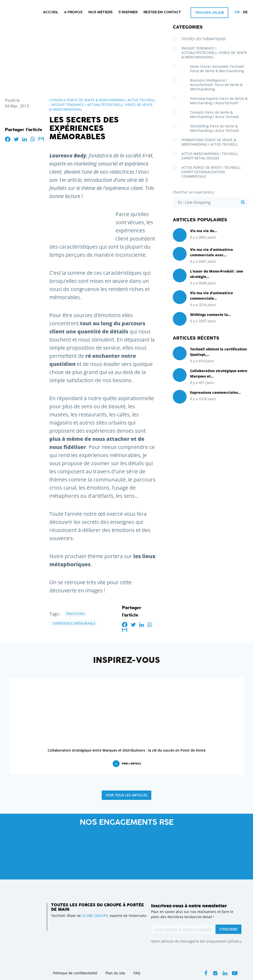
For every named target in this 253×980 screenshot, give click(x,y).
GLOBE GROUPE (95, 916)
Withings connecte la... (210, 315)
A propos (73, 12)
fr (237, 12)
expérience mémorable (74, 623)
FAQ (137, 973)
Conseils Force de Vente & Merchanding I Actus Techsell (102, 100)
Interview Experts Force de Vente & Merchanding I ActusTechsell (219, 101)
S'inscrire (228, 929)
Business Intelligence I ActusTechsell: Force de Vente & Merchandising (216, 85)
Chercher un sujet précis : (194, 192)
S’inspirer (128, 12)
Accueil (51, 12)
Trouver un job (209, 12)
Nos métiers (100, 12)
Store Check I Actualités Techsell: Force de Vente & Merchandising (217, 69)
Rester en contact (162, 12)
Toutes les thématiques (204, 39)
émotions (76, 614)
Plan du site (115, 973)
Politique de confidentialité (75, 973)
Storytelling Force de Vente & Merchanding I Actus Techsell (214, 128)
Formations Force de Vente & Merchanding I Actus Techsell (210, 142)
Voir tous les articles (126, 795)
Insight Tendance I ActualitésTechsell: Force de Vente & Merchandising (214, 53)
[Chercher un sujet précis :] (210, 202)
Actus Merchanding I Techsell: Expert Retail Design (210, 156)
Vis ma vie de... (204, 231)
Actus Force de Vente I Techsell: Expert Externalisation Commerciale (211, 172)
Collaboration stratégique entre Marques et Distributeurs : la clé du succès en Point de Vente (127, 750)
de (245, 12)
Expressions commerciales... (215, 392)
